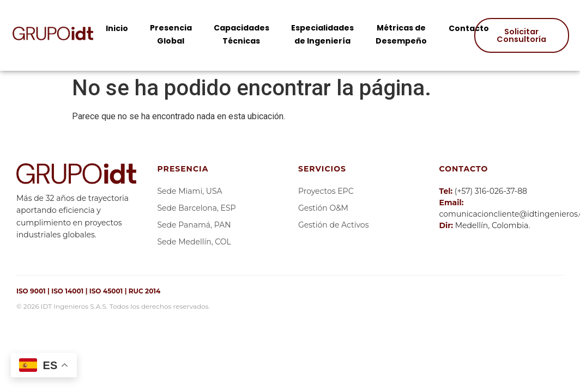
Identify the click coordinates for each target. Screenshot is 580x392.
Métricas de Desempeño (401, 34)
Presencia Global (171, 34)
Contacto (469, 28)
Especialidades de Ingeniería (322, 34)
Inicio (117, 28)
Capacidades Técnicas (241, 34)
